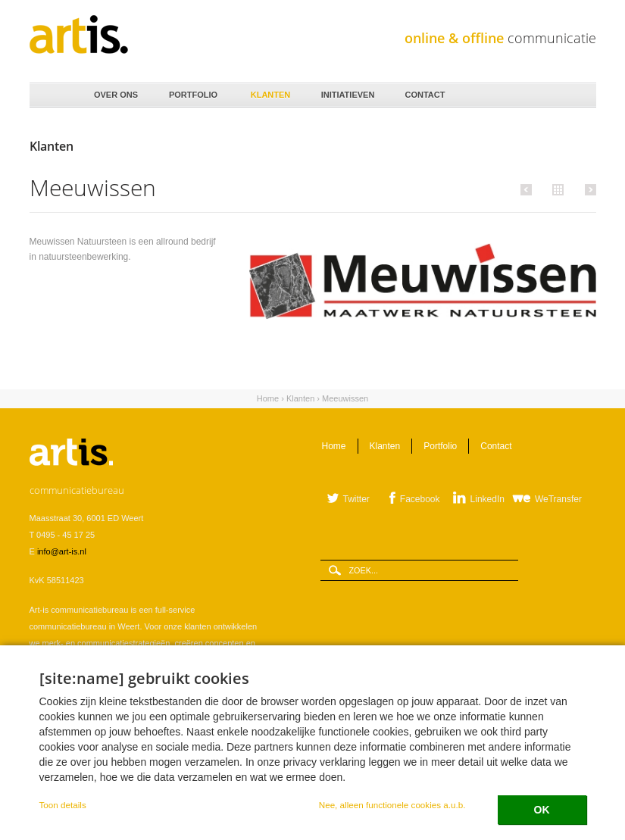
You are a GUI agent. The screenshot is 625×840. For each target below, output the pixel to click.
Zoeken (580, 96)
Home (53, 95)
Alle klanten (556, 189)
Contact (424, 91)
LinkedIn (487, 499)
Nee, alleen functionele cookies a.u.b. (392, 805)
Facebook (420, 499)
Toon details (63, 805)
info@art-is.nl (62, 551)
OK (542, 810)
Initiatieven (347, 91)
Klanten (270, 91)
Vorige (528, 189)
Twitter (356, 499)
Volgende (588, 189)
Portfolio (192, 91)
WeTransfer (558, 499)
